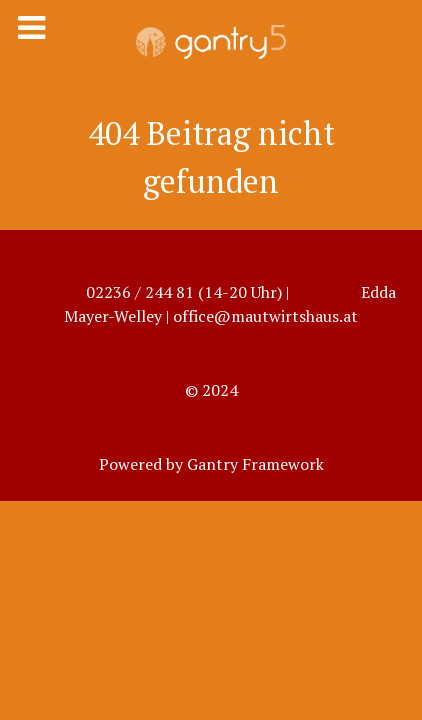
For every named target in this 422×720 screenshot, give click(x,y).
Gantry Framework (255, 464)
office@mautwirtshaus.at (265, 316)
